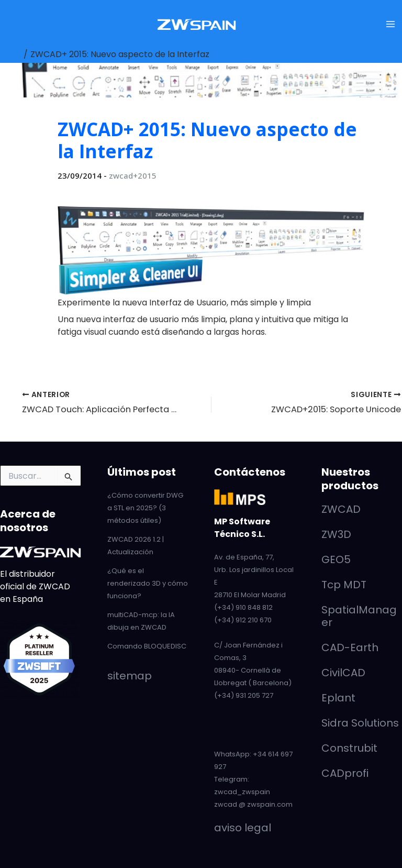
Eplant (338, 698)
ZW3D (336, 534)
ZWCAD (341, 509)
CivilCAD (343, 673)
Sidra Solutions (360, 723)
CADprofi (345, 773)
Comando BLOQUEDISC (147, 646)
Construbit (349, 748)
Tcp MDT (344, 585)
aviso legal (243, 828)
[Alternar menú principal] (390, 24)
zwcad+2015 (133, 175)
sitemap (130, 676)
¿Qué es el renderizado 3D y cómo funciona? (148, 583)
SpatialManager (359, 616)
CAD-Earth (350, 647)
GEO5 (336, 559)
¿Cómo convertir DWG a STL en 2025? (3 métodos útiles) (145, 508)
